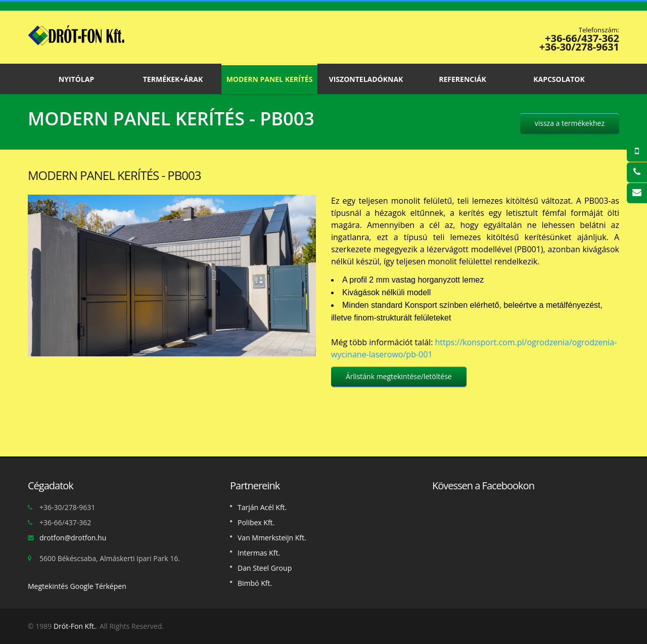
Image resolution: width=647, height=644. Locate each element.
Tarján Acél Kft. (262, 507)
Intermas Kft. (259, 553)
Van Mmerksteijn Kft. (272, 538)
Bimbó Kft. (255, 583)
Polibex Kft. (256, 522)
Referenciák (463, 79)
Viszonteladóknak (366, 79)
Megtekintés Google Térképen (77, 586)
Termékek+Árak (173, 79)
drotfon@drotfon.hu (73, 538)
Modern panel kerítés (269, 79)
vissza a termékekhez (570, 123)
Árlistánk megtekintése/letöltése (399, 376)
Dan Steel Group (265, 568)
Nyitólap (76, 79)
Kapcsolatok (559, 79)
